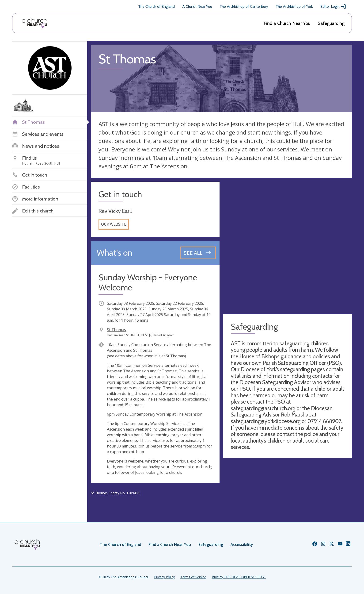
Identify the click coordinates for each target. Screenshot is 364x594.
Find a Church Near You (287, 23)
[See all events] (198, 253)
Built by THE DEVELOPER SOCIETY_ (239, 577)
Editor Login (333, 7)
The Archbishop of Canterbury (244, 6)
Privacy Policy (164, 577)
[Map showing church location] (288, 246)
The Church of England (156, 6)
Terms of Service (193, 577)
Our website (114, 224)
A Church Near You (197, 6)
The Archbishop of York (294, 6)
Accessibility (242, 544)
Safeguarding (331, 23)
